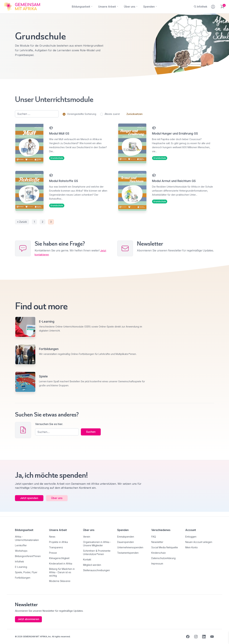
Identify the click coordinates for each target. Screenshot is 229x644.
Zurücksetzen (135, 114)
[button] (7, 637)
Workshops (21, 551)
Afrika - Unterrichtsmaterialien (27, 538)
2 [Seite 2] (43, 224)
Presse (53, 553)
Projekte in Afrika (58, 542)
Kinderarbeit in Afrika (61, 564)
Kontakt (87, 559)
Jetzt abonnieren (28, 619)
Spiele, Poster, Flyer (26, 572)
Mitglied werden (92, 565)
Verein (87, 537)
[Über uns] (130, 7)
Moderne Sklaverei (60, 581)
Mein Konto (192, 547)
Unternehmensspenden (130, 547)
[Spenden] (149, 7)
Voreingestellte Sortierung (82, 114)
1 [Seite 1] (34, 224)
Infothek (19, 562)
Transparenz (56, 547)
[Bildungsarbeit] (81, 7)
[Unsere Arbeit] (107, 7)
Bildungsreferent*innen (28, 556)
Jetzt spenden (29, 503)
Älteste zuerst (112, 114)
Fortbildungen (23, 578)
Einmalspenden (126, 537)
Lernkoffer (21, 545)
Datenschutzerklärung (163, 558)
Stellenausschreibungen (96, 570)
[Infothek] (201, 7)
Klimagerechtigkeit (59, 558)
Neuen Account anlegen (199, 542)
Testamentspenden (128, 553)
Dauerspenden (126, 542)
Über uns (58, 503)
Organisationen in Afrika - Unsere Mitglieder (97, 544)
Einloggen (191, 537)
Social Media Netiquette (165, 547)
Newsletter (157, 542)
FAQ (154, 537)
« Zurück (22, 224)
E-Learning (21, 567)
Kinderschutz (159, 553)
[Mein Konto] (213, 6)
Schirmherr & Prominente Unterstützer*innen (97, 552)
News (52, 537)
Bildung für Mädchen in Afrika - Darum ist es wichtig (62, 572)
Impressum (157, 564)
